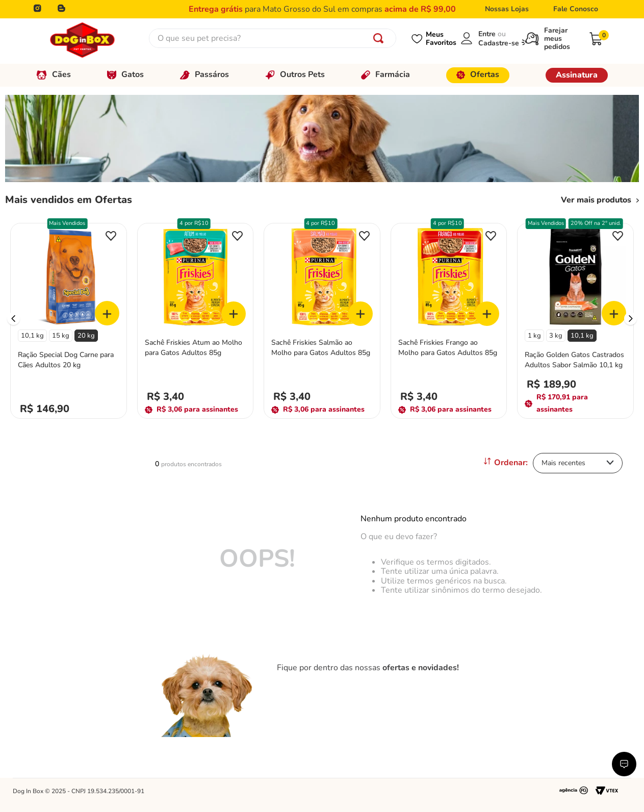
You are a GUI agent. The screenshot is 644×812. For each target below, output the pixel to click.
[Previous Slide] (14, 319)
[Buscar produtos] (380, 38)
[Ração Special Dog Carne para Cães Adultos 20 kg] (69, 318)
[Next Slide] (630, 319)
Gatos (125, 74)
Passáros (204, 74)
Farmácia (385, 74)
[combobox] (273, 38)
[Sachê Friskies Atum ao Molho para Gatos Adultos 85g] (196, 318)
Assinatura (577, 75)
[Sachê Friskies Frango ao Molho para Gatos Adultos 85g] (449, 318)
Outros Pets (295, 74)
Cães (54, 74)
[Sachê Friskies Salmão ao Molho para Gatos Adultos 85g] (322, 318)
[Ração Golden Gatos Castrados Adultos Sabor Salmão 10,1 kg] (575, 318)
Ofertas (478, 74)
